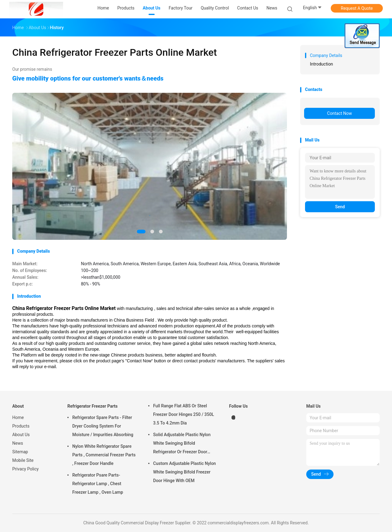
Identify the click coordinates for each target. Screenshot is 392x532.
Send (340, 207)
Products (21, 426)
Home (18, 417)
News (18, 443)
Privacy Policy (25, 469)
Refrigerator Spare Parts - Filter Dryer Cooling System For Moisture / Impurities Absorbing (103, 426)
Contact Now (339, 113)
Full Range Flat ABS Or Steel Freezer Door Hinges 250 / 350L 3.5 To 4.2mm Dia (184, 414)
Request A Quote (357, 8)
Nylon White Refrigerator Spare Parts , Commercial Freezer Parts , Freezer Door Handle (104, 455)
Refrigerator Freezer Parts (92, 406)
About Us (21, 435)
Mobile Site (23, 460)
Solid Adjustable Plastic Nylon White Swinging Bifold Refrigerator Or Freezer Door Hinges (182, 444)
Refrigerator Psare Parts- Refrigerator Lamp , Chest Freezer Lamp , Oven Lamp (98, 484)
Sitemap (20, 452)
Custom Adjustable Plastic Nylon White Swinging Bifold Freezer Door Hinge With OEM (185, 472)
